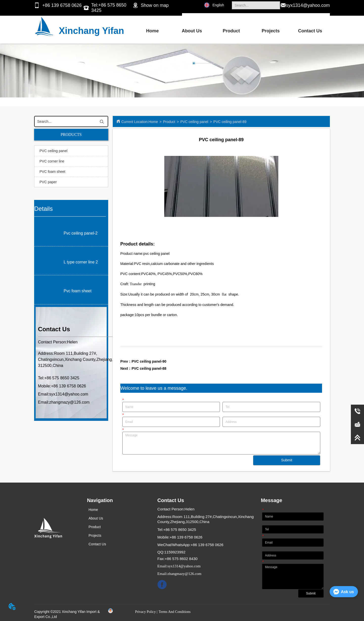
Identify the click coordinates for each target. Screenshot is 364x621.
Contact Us (310, 31)
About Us (192, 31)
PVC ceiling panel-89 (230, 122)
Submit (287, 460)
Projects (271, 31)
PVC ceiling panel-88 (149, 368)
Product (231, 31)
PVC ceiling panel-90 (149, 361)
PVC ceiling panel (194, 122)
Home (152, 31)
